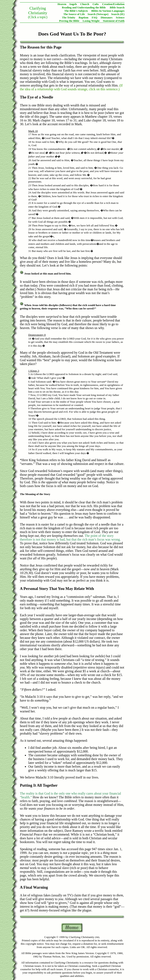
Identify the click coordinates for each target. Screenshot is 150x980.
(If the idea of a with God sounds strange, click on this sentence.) (71, 87)
